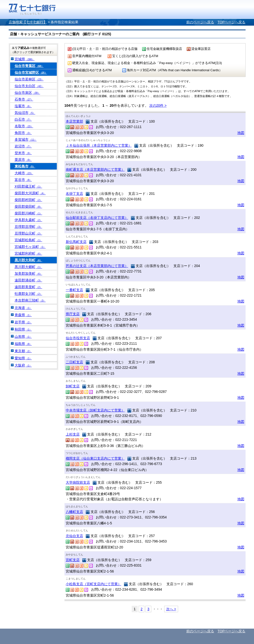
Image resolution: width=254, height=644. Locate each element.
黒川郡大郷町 (29, 267)
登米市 (23, 153)
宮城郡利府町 (29, 253)
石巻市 (24, 99)
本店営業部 (74, 121)
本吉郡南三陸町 (30, 300)
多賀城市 (26, 139)
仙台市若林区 (29, 79)
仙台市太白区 (29, 86)
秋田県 (23, 329)
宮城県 (25, 59)
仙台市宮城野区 (31, 72)
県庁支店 (73, 314)
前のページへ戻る (200, 22)
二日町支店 (74, 362)
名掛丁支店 (74, 194)
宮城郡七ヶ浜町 (30, 247)
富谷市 (23, 180)
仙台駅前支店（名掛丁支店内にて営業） (97, 218)
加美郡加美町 (29, 273)
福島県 (23, 344)
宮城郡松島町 (29, 240)
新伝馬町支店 (76, 242)
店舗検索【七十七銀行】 (28, 22)
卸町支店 (73, 386)
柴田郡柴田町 (29, 206)
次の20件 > (158, 105)
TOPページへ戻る (232, 22)
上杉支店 (73, 434)
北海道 (23, 308)
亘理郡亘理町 (29, 227)
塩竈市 (23, 106)
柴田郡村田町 (29, 200)
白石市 (23, 119)
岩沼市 (23, 146)
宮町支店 (73, 560)
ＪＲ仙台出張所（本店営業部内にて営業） (99, 145)
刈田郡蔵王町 (29, 186)
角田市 (23, 133)
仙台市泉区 (27, 93)
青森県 (23, 315)
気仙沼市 (25, 113)
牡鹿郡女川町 (29, 294)
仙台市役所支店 (78, 338)
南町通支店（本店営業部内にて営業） (95, 169)
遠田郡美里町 (29, 287)
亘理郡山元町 (29, 233)
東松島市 (25, 166)
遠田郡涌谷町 (29, 280)
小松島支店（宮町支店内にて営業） (94, 584)
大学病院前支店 (78, 482)
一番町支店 (74, 290)
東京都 (23, 351)
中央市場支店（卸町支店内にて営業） (95, 410)
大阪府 (23, 365)
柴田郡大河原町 (30, 193)
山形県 (23, 337)
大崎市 (24, 173)
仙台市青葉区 (29, 66)
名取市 (24, 126)
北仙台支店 (74, 536)
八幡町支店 (74, 512)
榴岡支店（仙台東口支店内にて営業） (95, 458)
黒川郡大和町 (29, 260)
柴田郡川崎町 (29, 213)
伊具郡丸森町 (29, 220)
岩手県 (23, 322)
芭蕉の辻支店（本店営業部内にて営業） (97, 266)
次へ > (171, 609)
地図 (241, 133)
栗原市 (23, 160)
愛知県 (23, 358)
